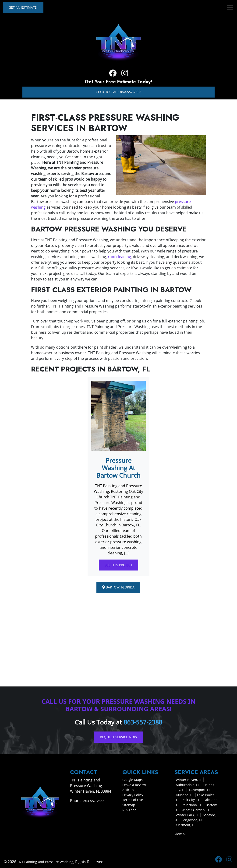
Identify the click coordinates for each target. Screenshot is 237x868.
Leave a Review (134, 785)
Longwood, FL (192, 820)
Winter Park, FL (187, 815)
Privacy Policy (133, 795)
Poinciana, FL (192, 805)
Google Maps (133, 780)
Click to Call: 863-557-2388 (118, 92)
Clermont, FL (186, 825)
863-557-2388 (143, 722)
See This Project (118, 565)
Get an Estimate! (23, 7)
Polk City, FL (191, 800)
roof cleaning (119, 257)
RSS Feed (129, 810)
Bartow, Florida (118, 587)
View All (180, 834)
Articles (128, 790)
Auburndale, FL (188, 785)
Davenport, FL (200, 790)
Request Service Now (118, 737)
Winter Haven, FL (189, 780)
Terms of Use (133, 800)
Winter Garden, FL (196, 810)
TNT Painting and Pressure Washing (45, 862)
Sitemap (129, 805)
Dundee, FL (185, 795)
